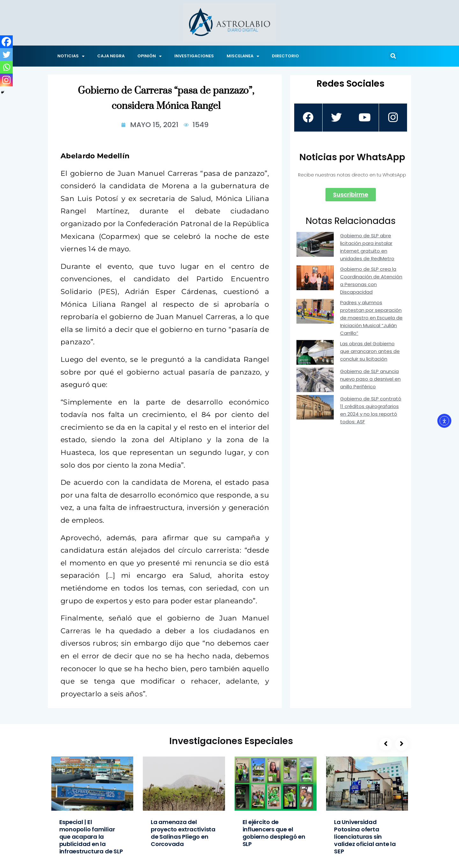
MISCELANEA (243, 56)
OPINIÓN (149, 56)
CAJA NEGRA (111, 56)
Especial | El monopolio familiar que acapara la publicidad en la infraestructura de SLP (91, 837)
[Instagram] (6, 80)
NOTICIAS (71, 56)
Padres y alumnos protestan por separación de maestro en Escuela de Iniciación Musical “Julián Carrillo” (371, 318)
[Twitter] (6, 54)
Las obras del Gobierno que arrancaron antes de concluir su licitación (370, 351)
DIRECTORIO (285, 56)
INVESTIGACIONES (194, 56)
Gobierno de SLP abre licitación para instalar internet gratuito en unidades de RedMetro (367, 247)
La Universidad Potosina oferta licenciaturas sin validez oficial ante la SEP (365, 837)
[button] (393, 56)
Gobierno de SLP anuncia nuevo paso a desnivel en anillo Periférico (370, 379)
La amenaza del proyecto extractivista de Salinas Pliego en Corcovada (183, 833)
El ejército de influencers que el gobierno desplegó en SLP (274, 833)
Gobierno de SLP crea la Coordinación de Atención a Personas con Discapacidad (371, 280)
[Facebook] (6, 42)
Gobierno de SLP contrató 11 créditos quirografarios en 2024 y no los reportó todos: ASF (371, 410)
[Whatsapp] (6, 67)
